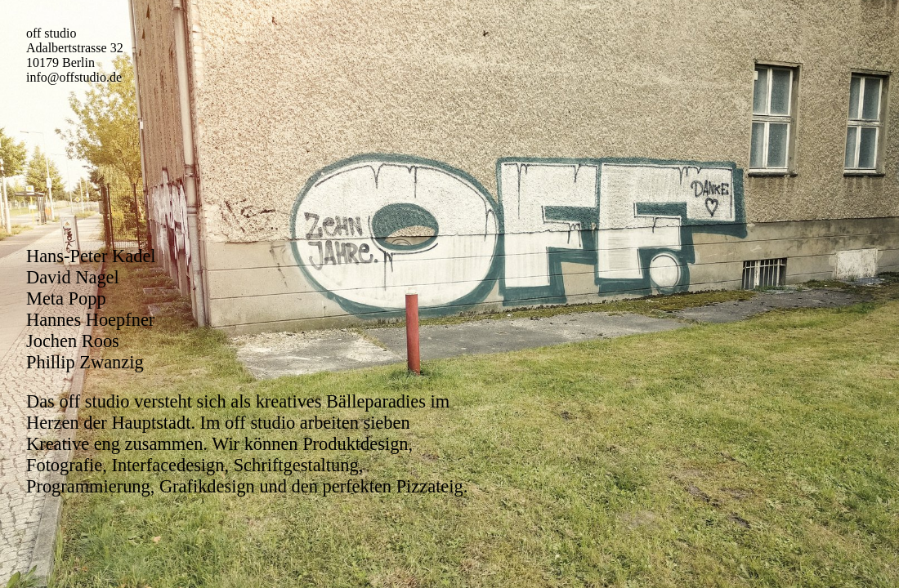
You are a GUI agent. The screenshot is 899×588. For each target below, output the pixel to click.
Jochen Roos (73, 341)
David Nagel (73, 277)
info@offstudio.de (74, 77)
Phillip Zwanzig (85, 362)
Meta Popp (66, 298)
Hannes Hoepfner (90, 320)
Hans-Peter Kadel (91, 256)
